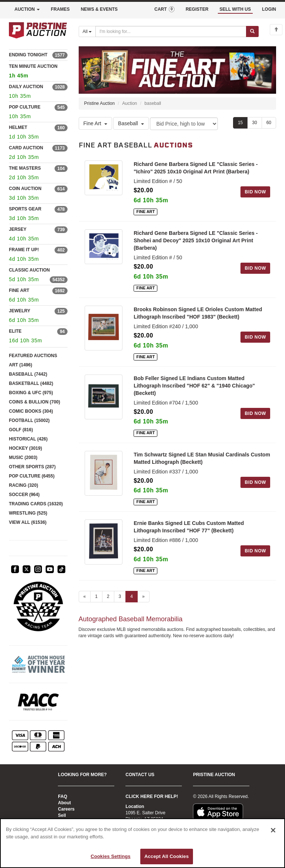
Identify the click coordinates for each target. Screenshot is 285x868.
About (64, 803)
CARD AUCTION (26, 148)
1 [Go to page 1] (96, 596)
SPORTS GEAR (25, 209)
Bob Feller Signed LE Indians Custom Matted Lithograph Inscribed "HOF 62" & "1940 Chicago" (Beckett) (194, 386)
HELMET (18, 127)
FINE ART (19, 290)
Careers (66, 809)
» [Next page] (143, 596)
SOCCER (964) (24, 495)
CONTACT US (140, 775)
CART (164, 9)
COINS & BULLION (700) (35, 402)
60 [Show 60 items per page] (269, 123)
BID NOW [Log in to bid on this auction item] (255, 192)
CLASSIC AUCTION (29, 270)
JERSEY (18, 229)
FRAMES (60, 9)
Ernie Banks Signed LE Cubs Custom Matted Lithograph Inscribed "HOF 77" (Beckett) (189, 527)
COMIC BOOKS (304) (31, 411)
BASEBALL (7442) (28, 374)
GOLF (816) (21, 430)
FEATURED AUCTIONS (33, 356)
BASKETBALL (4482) (31, 383)
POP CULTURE (25, 107)
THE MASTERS (25, 168)
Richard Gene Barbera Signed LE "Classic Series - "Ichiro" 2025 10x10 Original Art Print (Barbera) (196, 168)
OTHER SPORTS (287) (32, 467)
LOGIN (269, 9)
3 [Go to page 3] (120, 596)
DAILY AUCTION (26, 87)
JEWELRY (20, 311)
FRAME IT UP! (24, 250)
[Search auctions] (171, 31)
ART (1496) (21, 365)
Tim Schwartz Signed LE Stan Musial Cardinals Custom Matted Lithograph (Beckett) (202, 458)
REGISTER (197, 9)
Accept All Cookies (167, 856)
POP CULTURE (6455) (32, 476)
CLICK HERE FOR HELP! (152, 797)
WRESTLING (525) (28, 513)
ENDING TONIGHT (28, 55)
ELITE (15, 331)
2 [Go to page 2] (108, 596)
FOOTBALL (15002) (29, 420)
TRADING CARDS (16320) (36, 504)
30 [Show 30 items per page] (254, 123)
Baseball (131, 123)
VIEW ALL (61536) (28, 522)
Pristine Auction (100, 103)
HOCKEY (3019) (25, 448)
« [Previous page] (85, 596)
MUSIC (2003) (23, 458)
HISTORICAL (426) (28, 439)
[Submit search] (252, 31)
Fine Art (95, 123)
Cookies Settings (111, 856)
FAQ (63, 797)
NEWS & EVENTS (99, 9)
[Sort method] (184, 124)
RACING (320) (24, 485)
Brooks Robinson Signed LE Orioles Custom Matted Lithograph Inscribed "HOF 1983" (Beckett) (198, 313)
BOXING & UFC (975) (31, 393)
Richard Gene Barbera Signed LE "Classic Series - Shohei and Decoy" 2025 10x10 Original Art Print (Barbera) (196, 240)
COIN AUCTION (25, 189)
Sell (62, 815)
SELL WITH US (235, 9)
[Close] (273, 830)
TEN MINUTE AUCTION (38, 72)
